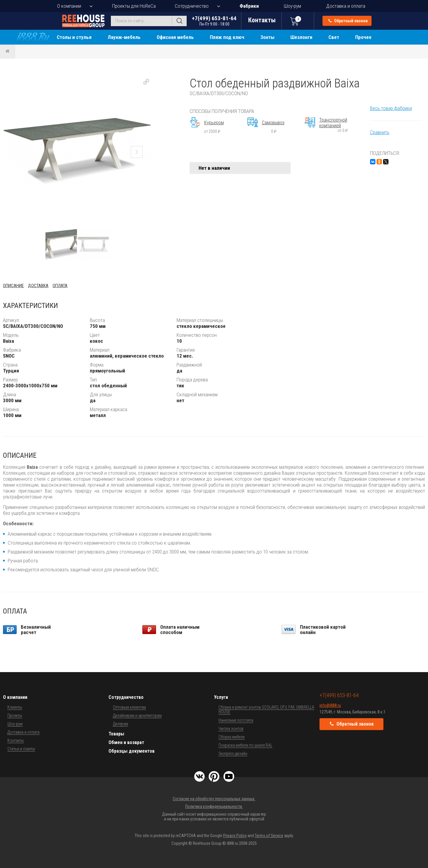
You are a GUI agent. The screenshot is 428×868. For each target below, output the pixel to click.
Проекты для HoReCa (134, 6)
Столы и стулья (74, 37)
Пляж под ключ (227, 37)
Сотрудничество (192, 6)
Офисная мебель (175, 37)
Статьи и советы (21, 749)
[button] (146, 82)
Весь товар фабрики (391, 108)
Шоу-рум (292, 6)
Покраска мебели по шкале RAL (245, 745)
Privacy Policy (235, 836)
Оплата (60, 286)
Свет (334, 37)
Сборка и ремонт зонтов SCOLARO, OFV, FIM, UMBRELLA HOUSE (266, 710)
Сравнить (380, 132)
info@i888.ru (330, 705)
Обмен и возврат (126, 742)
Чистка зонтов (231, 729)
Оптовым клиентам (129, 707)
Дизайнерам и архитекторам (137, 716)
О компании (69, 6)
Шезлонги (301, 37)
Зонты (267, 37)
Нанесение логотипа (236, 720)
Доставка (38, 286)
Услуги (221, 697)
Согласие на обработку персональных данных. (214, 799)
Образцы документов (132, 751)
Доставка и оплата (346, 6)
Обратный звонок (348, 21)
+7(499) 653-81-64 (214, 21)
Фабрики (249, 6)
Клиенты (15, 707)
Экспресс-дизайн (233, 754)
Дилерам (121, 724)
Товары (116, 734)
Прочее (363, 37)
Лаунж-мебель (124, 37)
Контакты (16, 740)
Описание (13, 286)
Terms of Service (269, 836)
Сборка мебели (232, 737)
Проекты (15, 716)
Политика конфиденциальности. (214, 806)
